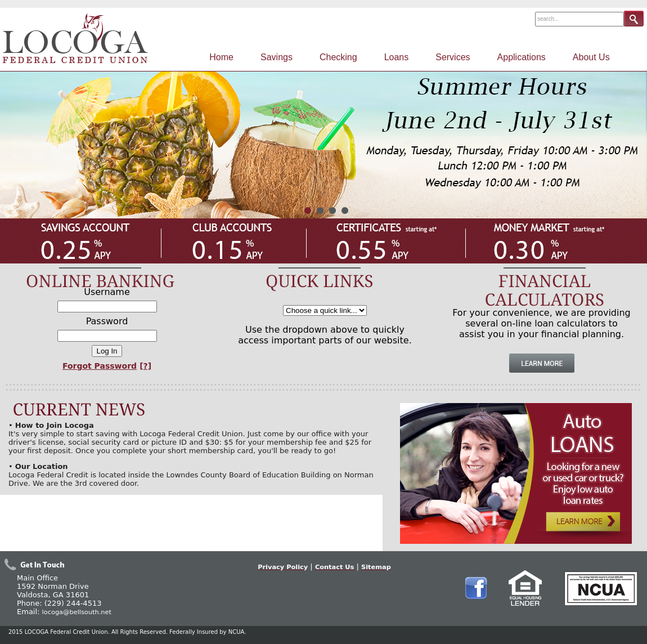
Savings (277, 57)
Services (453, 57)
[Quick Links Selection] (325, 310)
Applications (522, 57)
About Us (591, 57)
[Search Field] (579, 19)
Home (221, 57)
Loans (397, 57)
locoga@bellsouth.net (77, 612)
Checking (338, 57)
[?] (145, 366)
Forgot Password (100, 366)
